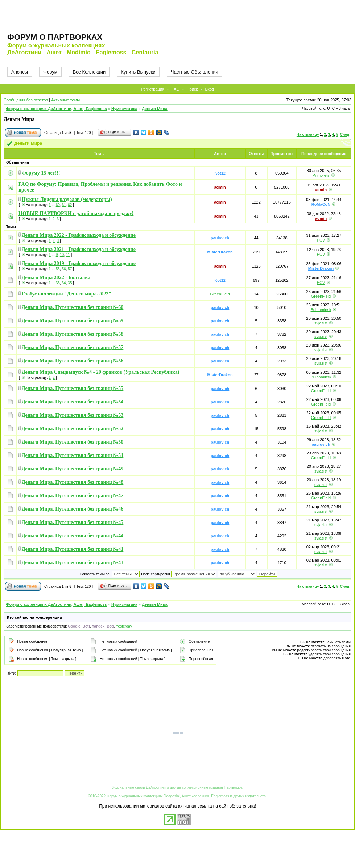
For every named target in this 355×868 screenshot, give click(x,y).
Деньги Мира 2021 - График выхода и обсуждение (79, 249)
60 (58, 205)
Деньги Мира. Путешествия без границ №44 (73, 536)
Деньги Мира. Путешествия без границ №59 (73, 321)
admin (220, 187)
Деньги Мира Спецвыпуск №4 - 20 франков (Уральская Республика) (101, 372)
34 (64, 283)
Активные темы (65, 100)
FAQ (176, 89)
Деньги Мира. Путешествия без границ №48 (73, 482)
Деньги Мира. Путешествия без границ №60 (73, 307)
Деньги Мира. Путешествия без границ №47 (73, 496)
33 (58, 283)
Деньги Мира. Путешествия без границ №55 (73, 388)
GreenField (220, 294)
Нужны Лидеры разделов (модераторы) (67, 199)
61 (64, 205)
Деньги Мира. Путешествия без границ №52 (73, 429)
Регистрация (153, 89)
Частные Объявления (195, 72)
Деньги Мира (155, 109)
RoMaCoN (321, 204)
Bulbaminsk (321, 310)
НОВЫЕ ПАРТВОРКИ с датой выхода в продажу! (76, 213)
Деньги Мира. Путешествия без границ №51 (73, 455)
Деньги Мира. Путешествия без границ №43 (73, 563)
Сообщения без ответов (26, 100)
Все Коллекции (89, 72)
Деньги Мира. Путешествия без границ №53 (73, 415)
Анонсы (20, 72)
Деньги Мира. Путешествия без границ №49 (73, 469)
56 (64, 269)
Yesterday (124, 626)
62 (70, 205)
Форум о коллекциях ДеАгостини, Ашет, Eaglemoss (56, 109)
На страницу (308, 135)
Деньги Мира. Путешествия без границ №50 (73, 442)
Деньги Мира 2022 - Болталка (56, 278)
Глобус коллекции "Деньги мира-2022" (67, 294)
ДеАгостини (156, 787)
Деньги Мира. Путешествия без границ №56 (73, 361)
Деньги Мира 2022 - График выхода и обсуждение (79, 235)
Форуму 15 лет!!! (41, 173)
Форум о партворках (55, 37)
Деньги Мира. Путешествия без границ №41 (73, 549)
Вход (209, 89)
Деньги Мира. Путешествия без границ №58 (73, 334)
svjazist (321, 323)
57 (70, 269)
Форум (50, 72)
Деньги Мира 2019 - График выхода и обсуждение (79, 263)
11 (68, 255)
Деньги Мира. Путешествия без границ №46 (73, 509)
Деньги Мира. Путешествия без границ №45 (73, 522)
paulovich (220, 238)
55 (58, 269)
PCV (321, 240)
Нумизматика (124, 109)
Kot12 (220, 173)
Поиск (192, 89)
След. (345, 135)
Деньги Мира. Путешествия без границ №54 (73, 402)
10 (62, 255)
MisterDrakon (220, 252)
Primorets (321, 175)
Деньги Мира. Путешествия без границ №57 (73, 347)
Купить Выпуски (138, 72)
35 (70, 283)
